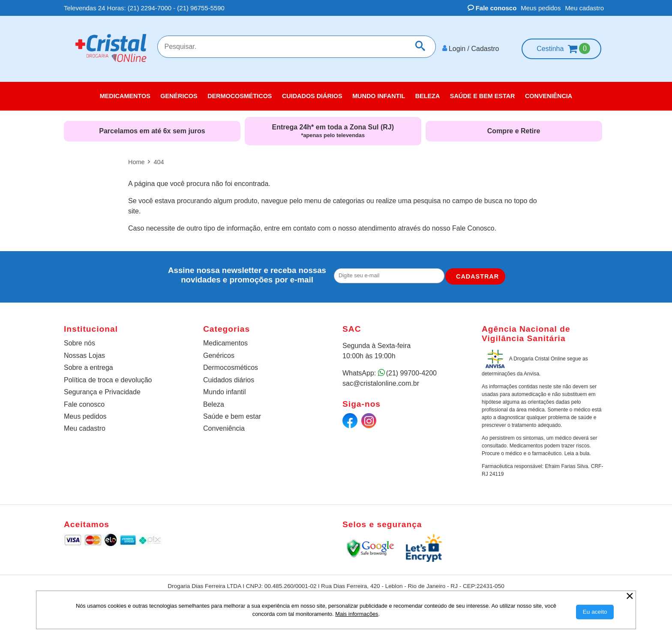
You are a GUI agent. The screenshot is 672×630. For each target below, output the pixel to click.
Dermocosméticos (231, 367)
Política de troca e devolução (108, 379)
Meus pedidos (541, 8)
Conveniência (224, 428)
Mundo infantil (225, 392)
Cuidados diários (229, 379)
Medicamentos (225, 343)
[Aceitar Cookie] (595, 612)
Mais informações (357, 614)
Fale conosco (492, 8)
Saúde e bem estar (232, 416)
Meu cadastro (584, 8)
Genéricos (219, 355)
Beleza (214, 404)
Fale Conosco (473, 228)
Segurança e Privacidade (102, 392)
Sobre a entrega (88, 367)
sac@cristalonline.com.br (381, 383)
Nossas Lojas (84, 355)
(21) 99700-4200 (411, 373)
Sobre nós (79, 343)
